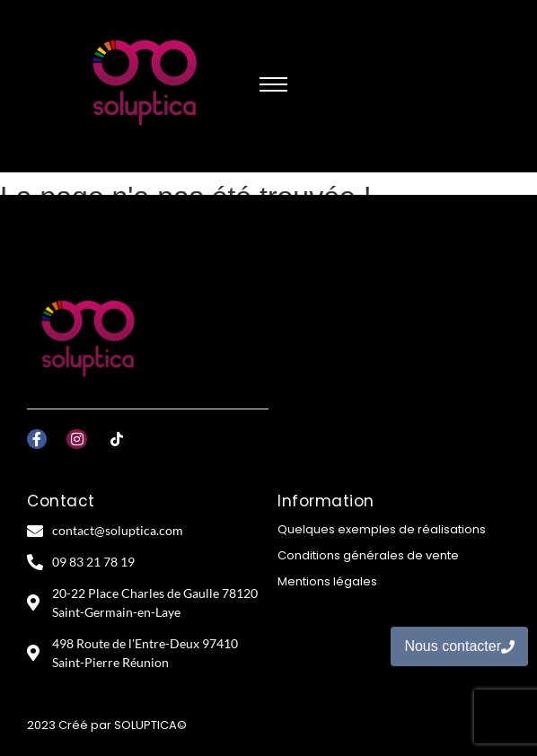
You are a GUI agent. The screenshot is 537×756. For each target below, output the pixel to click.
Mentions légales (327, 581)
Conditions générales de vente (368, 555)
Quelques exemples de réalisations (382, 529)
